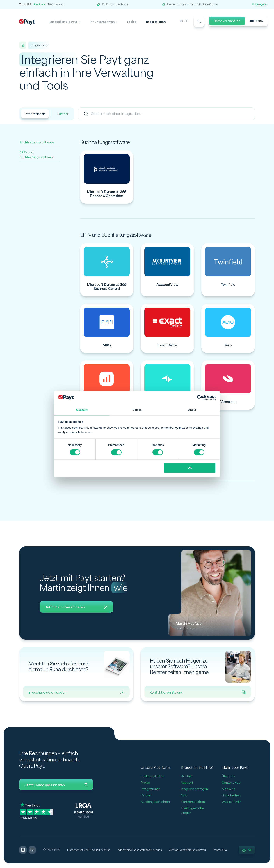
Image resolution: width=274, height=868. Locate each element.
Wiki (184, 796)
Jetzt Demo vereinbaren (76, 607)
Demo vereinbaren (224, 22)
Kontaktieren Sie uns (198, 693)
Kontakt (187, 777)
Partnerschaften (193, 802)
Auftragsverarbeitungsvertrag (193, 851)
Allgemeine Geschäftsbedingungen (143, 851)
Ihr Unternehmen (102, 22)
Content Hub (231, 783)
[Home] (23, 45)
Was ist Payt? (231, 802)
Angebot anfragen (194, 789)
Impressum (227, 851)
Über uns (228, 777)
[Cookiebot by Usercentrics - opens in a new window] (200, 398)
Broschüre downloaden (76, 693)
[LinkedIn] (23, 851)
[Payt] (27, 22)
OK (190, 468)
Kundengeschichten (155, 802)
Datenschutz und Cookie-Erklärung (90, 851)
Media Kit (228, 789)
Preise (132, 22)
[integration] (107, 177)
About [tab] (192, 410)
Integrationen (156, 22)
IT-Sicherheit (231, 796)
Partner (64, 114)
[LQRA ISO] (84, 811)
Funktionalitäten (152, 777)
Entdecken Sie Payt (63, 22)
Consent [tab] (82, 410)
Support (187, 783)
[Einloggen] (259, 4)
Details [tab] (137, 410)
